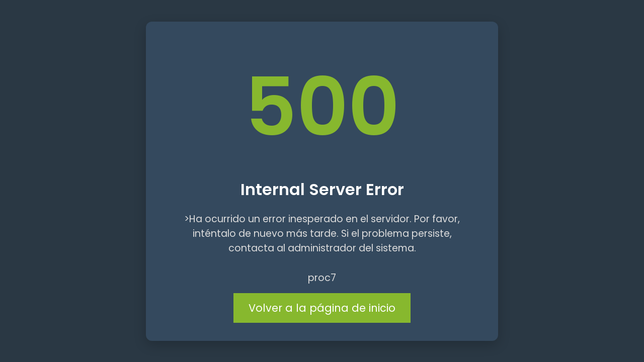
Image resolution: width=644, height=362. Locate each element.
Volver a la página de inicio (322, 308)
